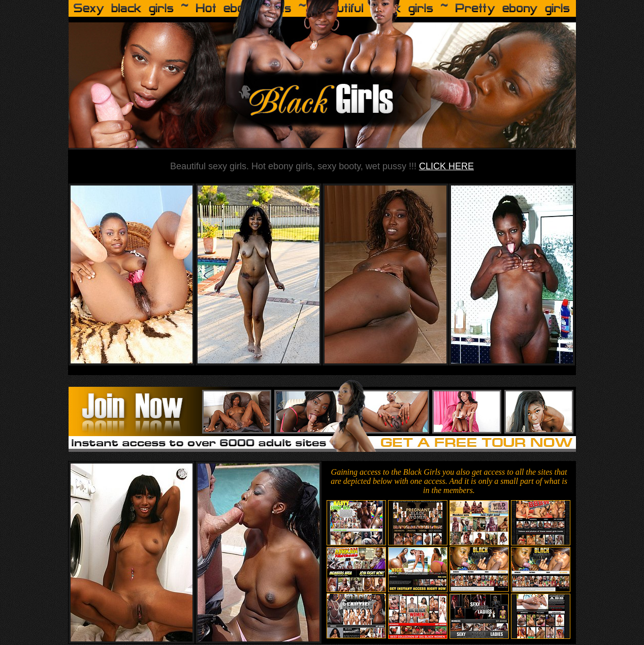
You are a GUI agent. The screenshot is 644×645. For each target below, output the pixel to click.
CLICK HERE (446, 166)
